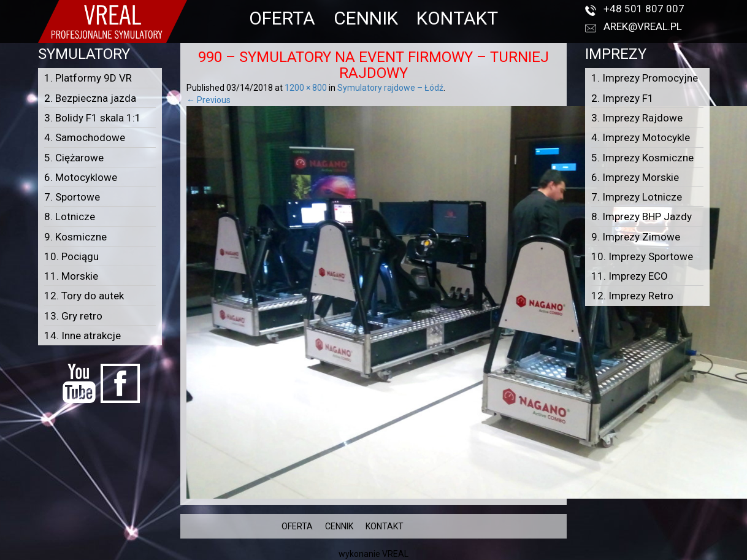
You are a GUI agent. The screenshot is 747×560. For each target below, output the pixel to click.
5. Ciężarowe (74, 158)
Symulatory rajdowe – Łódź (390, 88)
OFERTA (282, 18)
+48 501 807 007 (644, 9)
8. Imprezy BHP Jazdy (642, 217)
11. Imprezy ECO (630, 276)
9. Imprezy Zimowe (636, 237)
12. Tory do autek (84, 296)
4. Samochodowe (85, 137)
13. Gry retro (73, 316)
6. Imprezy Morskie (635, 177)
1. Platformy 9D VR (88, 78)
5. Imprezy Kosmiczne (642, 158)
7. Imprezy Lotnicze (637, 197)
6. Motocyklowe (81, 177)
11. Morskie (71, 276)
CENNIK (366, 18)
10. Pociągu (71, 256)
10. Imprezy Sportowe (642, 256)
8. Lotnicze (70, 217)
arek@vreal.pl (643, 26)
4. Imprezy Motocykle (641, 137)
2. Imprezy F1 (622, 98)
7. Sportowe (72, 197)
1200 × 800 (306, 88)
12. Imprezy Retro (632, 296)
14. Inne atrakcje (82, 336)
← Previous (209, 100)
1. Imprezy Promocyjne (645, 78)
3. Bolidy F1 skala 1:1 (93, 118)
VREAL (395, 554)
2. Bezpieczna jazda (90, 98)
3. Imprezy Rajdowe (637, 118)
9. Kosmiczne (75, 237)
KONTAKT (457, 18)
